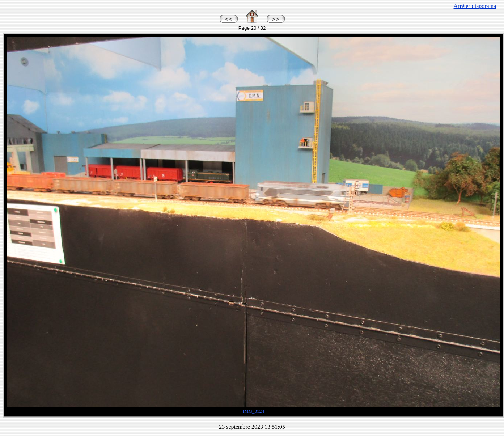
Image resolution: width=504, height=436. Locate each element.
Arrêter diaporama (475, 6)
